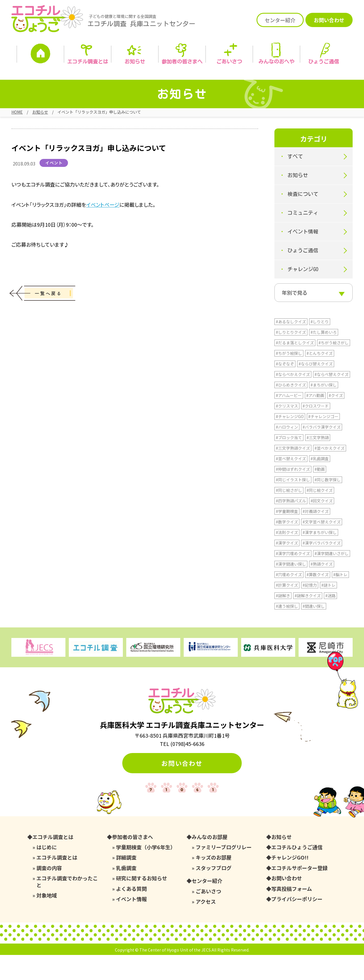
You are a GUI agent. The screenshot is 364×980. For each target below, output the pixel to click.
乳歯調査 (126, 893)
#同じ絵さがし (289, 515)
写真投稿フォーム (292, 914)
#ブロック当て (289, 463)
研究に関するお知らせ (142, 903)
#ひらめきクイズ (291, 410)
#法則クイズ (287, 557)
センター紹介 (280, 20)
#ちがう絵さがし (334, 368)
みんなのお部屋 (210, 862)
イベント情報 (303, 238)
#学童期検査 (287, 536)
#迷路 (330, 621)
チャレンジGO (303, 276)
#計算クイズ (287, 610)
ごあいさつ (208, 916)
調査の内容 (49, 893)
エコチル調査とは (88, 62)
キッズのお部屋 (214, 882)
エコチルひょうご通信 (297, 872)
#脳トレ (340, 600)
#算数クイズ (318, 600)
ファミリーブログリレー (224, 872)
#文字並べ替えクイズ (322, 547)
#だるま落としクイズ (295, 368)
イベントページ (103, 211)
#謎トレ (328, 610)
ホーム (40, 55)
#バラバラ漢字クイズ (322, 452)
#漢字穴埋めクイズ (293, 578)
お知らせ (135, 62)
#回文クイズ (322, 526)
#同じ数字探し (328, 505)
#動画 (320, 494)
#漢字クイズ (287, 568)
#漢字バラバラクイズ (322, 568)
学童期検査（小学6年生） (146, 872)
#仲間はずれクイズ (293, 494)
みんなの (276, 62)
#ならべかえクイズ (293, 399)
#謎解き (283, 621)
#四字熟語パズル (291, 526)
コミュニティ (303, 219)
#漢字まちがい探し (320, 557)
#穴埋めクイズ (289, 600)
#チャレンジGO (290, 441)
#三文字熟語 (318, 463)
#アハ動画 (315, 420)
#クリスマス (287, 431)
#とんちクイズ (320, 378)
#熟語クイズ (322, 589)
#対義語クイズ (316, 536)
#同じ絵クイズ (320, 515)
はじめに (47, 872)
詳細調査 (126, 882)
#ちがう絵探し (289, 378)
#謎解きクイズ (308, 621)
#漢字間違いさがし (332, 578)
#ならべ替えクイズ (332, 399)
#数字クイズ (287, 547)
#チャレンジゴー (323, 441)
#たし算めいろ (324, 357)
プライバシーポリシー (297, 924)
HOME (17, 112)
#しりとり (320, 347)
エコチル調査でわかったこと (67, 907)
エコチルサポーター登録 (299, 893)
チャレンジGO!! (290, 882)
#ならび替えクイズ (316, 389)
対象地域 (47, 920)
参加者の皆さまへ (182, 62)
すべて (295, 163)
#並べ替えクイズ (291, 484)
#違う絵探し (287, 631)
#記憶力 (310, 610)
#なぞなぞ (285, 389)
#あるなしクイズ (291, 347)
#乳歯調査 (320, 484)
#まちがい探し (324, 410)
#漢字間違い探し (291, 589)
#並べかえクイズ (330, 473)
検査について (303, 200)
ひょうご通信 (324, 62)
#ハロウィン (287, 452)
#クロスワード (316, 431)
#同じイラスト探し (293, 505)
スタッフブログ (214, 893)
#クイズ (336, 420)
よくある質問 (131, 914)
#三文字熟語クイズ (293, 473)
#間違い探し (314, 631)
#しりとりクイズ (291, 357)
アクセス (206, 927)
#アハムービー (289, 420)
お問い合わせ (329, 20)
